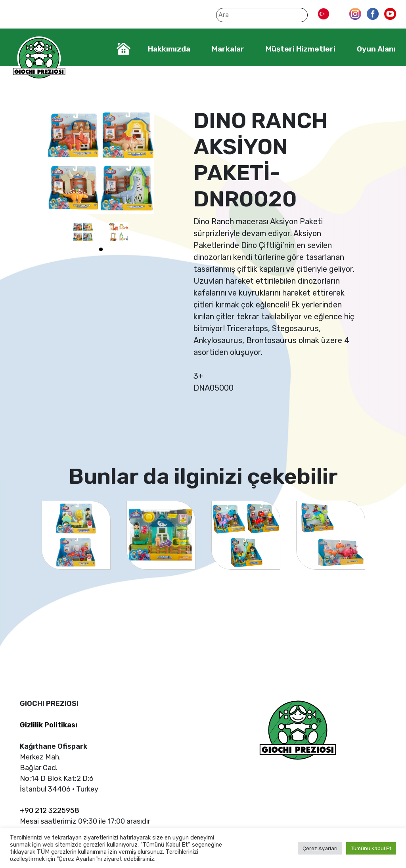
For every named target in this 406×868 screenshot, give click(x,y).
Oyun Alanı (376, 49)
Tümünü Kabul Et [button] (371, 848)
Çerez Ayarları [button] (320, 848)
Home (124, 49)
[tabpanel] (83, 232)
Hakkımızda (169, 49)
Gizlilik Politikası (49, 725)
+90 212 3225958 (50, 811)
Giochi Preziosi (39, 58)
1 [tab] (101, 250)
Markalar (228, 49)
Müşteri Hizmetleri (301, 49)
